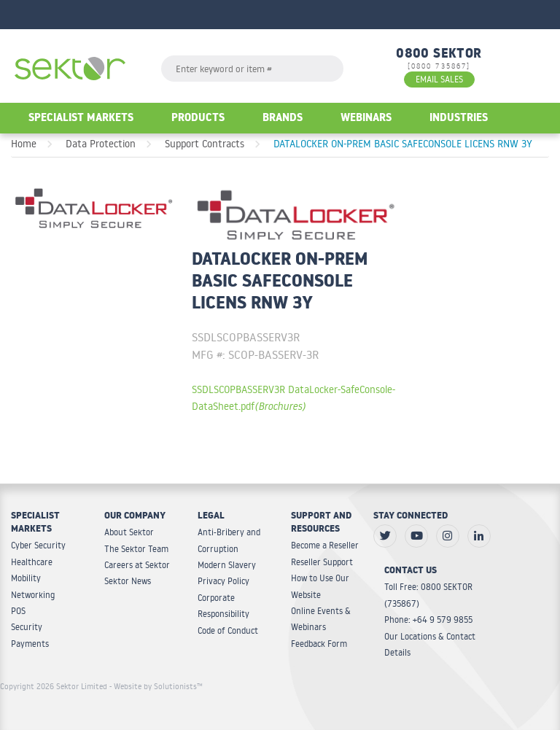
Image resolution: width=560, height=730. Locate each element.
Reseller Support (322, 562)
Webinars (366, 119)
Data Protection (101, 144)
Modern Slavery (227, 565)
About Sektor (129, 532)
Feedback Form (319, 644)
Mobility (26, 578)
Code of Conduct (228, 630)
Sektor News (128, 581)
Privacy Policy (223, 581)
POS (18, 611)
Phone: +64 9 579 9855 (428, 620)
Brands (283, 119)
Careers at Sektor (137, 565)
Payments (30, 644)
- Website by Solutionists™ (156, 686)
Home (24, 144)
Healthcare (32, 562)
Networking (33, 595)
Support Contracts (205, 144)
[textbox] (252, 69)
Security (27, 627)
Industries (459, 119)
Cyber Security (38, 545)
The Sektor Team (136, 549)
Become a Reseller (325, 545)
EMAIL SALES (439, 79)
